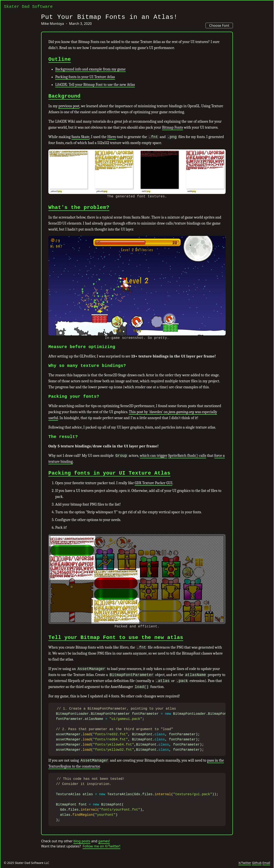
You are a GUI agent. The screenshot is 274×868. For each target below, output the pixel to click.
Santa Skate (81, 137)
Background (64, 96)
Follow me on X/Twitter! (101, 854)
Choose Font (219, 25)
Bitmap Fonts (173, 127)
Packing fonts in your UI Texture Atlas (85, 77)
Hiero (112, 137)
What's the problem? (79, 208)
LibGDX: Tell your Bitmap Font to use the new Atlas (95, 85)
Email (266, 863)
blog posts (82, 849)
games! (104, 849)
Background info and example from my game (90, 69)
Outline (60, 59)
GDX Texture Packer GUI (153, 483)
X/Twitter (245, 863)
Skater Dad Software (28, 7)
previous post (69, 106)
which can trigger (154, 456)
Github (257, 863)
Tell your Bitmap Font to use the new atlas (116, 638)
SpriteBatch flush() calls (187, 456)
